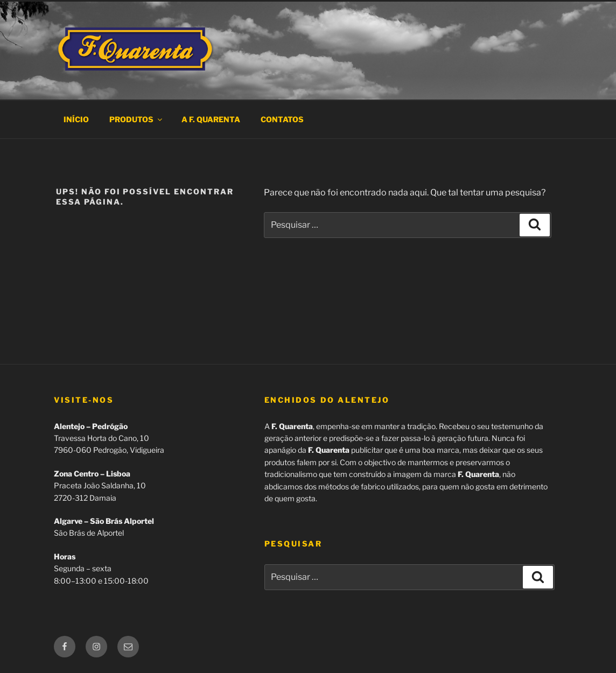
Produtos (136, 119)
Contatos (282, 119)
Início (76, 119)
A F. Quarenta (211, 119)
